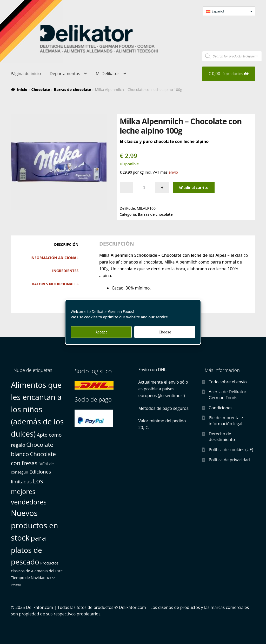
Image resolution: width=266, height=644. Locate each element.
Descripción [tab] (66, 244)
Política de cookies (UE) (231, 450)
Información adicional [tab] (54, 258)
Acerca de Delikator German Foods (228, 395)
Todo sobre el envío (228, 382)
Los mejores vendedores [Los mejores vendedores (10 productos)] (29, 491)
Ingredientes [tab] (65, 271)
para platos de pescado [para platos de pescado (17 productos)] (28, 550)
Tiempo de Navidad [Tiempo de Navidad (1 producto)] (28, 577)
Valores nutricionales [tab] (55, 284)
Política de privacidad (229, 460)
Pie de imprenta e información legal (226, 421)
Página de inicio (26, 74)
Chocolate (41, 90)
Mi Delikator (107, 74)
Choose (165, 332)
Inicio (22, 90)
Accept (101, 332)
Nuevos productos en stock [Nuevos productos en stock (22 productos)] (35, 525)
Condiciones (221, 408)
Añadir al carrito (194, 187)
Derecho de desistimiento (222, 437)
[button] (229, 11)
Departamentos (65, 74)
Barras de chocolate (73, 90)
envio (173, 172)
